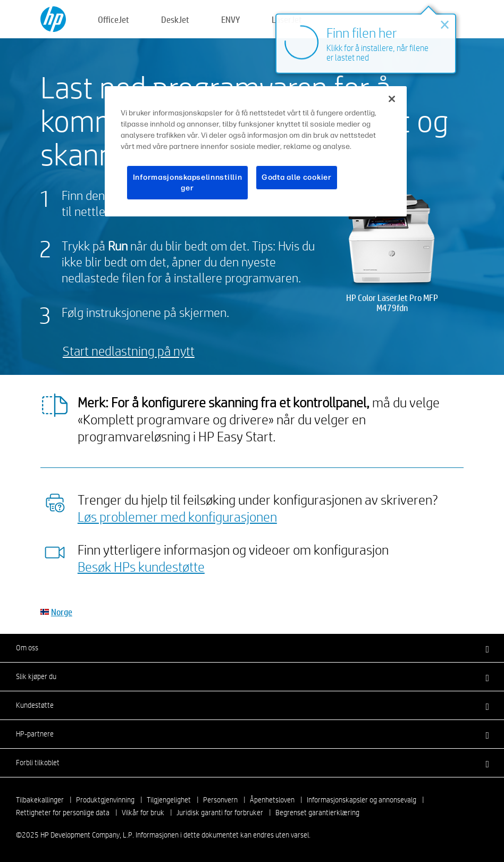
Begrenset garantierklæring (317, 813)
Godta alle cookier (297, 177)
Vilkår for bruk (143, 813)
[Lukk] (392, 99)
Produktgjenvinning (105, 800)
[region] (256, 151)
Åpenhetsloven (272, 800)
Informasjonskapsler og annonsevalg (362, 800)
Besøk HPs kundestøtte (141, 566)
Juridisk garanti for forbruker (220, 813)
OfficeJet (114, 19)
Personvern (220, 800)
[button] (252, 648)
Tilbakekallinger (40, 800)
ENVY (230, 19)
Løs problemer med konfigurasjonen (177, 516)
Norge (62, 612)
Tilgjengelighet (169, 800)
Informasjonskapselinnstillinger (188, 183)
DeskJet (175, 19)
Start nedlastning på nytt (129, 351)
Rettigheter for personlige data (63, 813)
